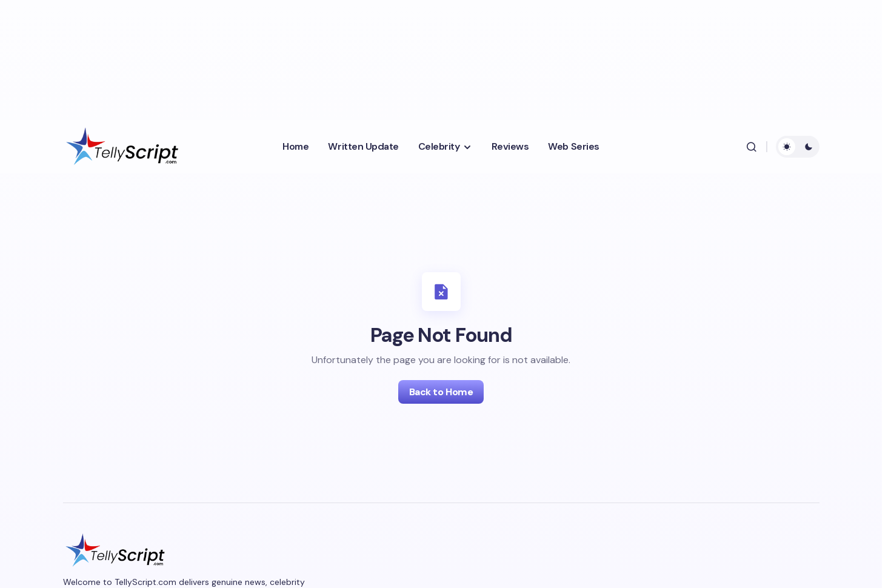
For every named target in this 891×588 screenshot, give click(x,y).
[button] (752, 147)
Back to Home (441, 392)
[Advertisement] (312, 58)
